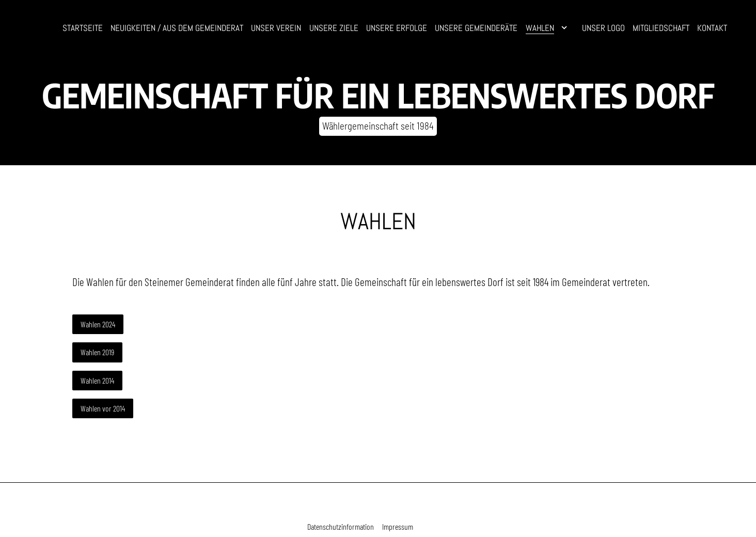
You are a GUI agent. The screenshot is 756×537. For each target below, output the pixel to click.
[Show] (564, 30)
